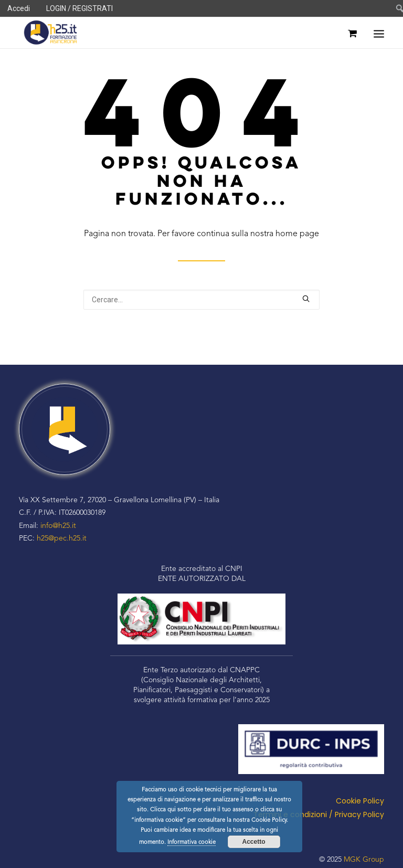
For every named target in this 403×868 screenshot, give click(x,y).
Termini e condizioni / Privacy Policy (319, 814)
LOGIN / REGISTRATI (79, 8)
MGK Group (364, 860)
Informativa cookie (192, 843)
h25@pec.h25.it (62, 538)
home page (297, 234)
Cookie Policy (360, 801)
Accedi (19, 8)
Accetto (253, 842)
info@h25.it (58, 526)
